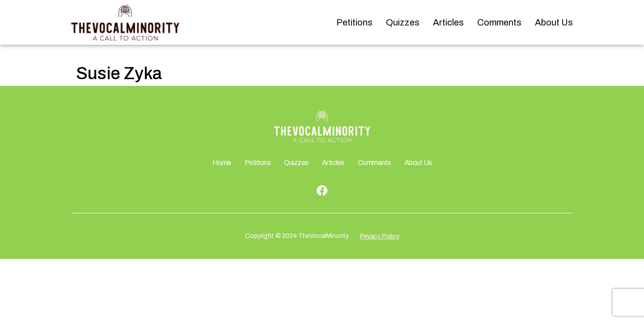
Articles (448, 22)
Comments (499, 22)
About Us (554, 22)
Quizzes (403, 22)
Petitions (354, 22)
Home (222, 163)
